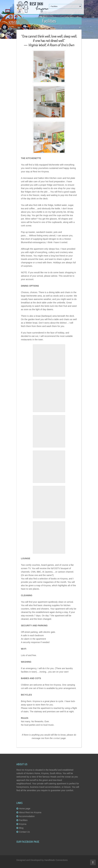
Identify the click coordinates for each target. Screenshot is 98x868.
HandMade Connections (56, 860)
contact (57, 738)
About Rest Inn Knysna (30, 812)
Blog (21, 828)
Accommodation (27, 816)
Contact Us (24, 832)
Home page (25, 809)
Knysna (23, 824)
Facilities (23, 820)
